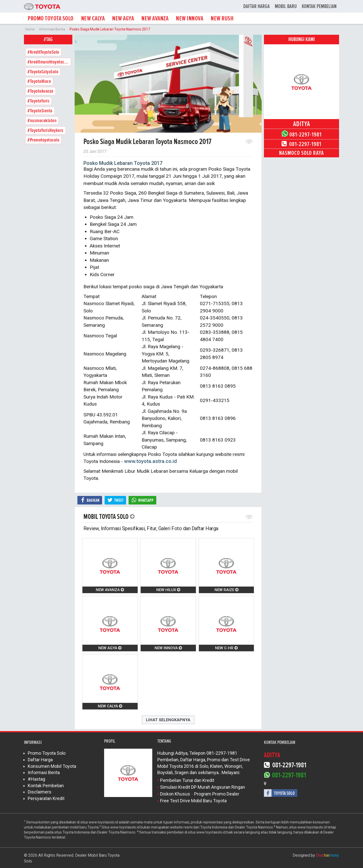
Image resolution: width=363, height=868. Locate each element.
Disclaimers (40, 792)
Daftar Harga (256, 6)
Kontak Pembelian (319, 6)
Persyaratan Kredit (46, 798)
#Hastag (36, 779)
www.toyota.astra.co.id (150, 461)
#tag (48, 39)
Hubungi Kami (302, 39)
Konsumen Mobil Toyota (52, 766)
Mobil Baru (286, 6)
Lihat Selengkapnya (168, 720)
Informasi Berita (44, 772)
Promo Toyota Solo (47, 753)
